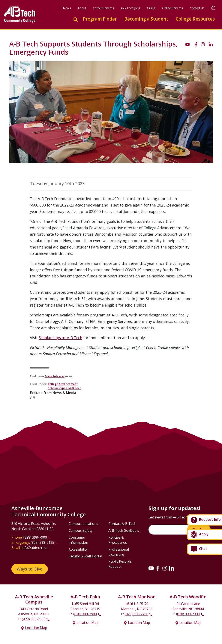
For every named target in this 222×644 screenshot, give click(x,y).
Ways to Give (30, 569)
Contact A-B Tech (122, 524)
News (67, 8)
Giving (151, 8)
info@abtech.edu (35, 548)
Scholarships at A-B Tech (61, 338)
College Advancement (63, 384)
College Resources (195, 19)
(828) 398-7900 (35, 537)
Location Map (36, 628)
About (82, 8)
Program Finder (100, 19)
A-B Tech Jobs (130, 8)
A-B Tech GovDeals (124, 530)
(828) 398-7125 (42, 542)
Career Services (103, 8)
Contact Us (197, 8)
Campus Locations (83, 524)
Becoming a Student (146, 19)
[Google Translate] (213, 8)
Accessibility (78, 549)
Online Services (173, 8)
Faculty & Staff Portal (85, 556)
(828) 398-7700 (136, 614)
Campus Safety (81, 530)
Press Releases (55, 376)
